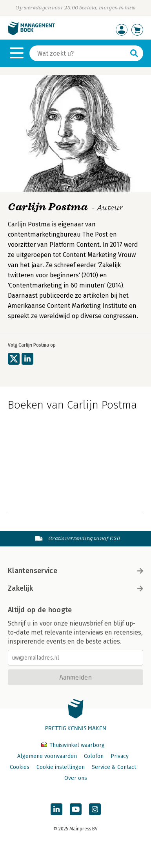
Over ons (76, 778)
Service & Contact (114, 767)
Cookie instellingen (61, 767)
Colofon (94, 756)
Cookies (20, 767)
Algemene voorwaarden (47, 756)
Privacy (120, 756)
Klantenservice (75, 571)
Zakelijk (75, 588)
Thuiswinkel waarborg (73, 745)
